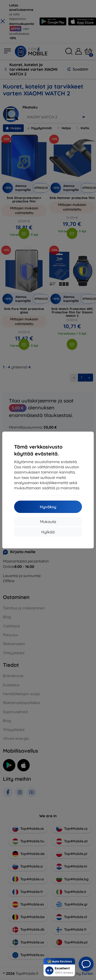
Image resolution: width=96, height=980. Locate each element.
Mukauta (48, 522)
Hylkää (48, 532)
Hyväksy (48, 507)
